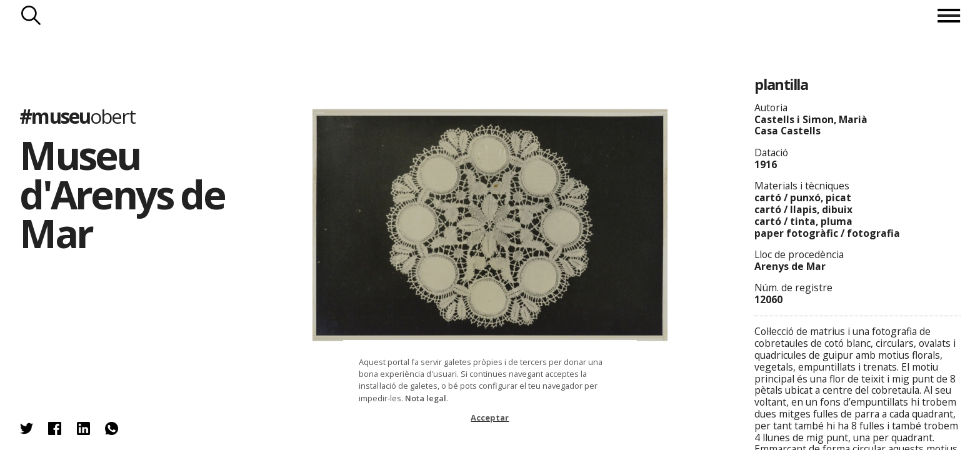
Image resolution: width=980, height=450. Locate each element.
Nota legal (426, 398)
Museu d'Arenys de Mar (122, 194)
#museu (77, 116)
